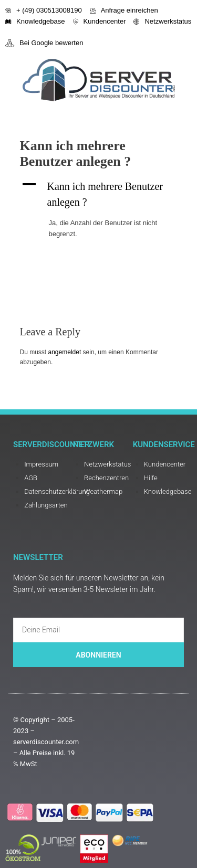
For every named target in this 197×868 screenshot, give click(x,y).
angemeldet (65, 352)
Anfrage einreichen (124, 10)
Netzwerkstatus (162, 21)
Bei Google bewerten (44, 43)
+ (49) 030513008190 (44, 10)
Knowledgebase (35, 21)
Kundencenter (100, 21)
